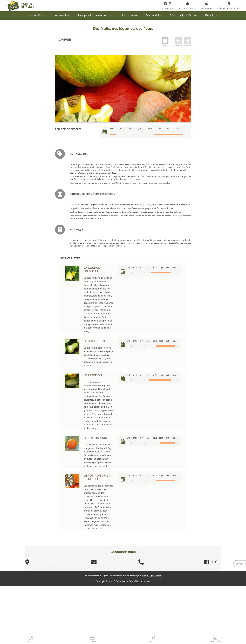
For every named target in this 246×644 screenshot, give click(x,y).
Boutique (212, 15)
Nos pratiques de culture (95, 15)
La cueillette (37, 15)
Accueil (31, 641)
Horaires (92, 641)
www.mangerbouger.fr (152, 576)
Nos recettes (129, 15)
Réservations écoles (183, 15)
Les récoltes (62, 15)
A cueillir (154, 641)
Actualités (215, 641)
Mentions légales (143, 581)
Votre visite (154, 15)
